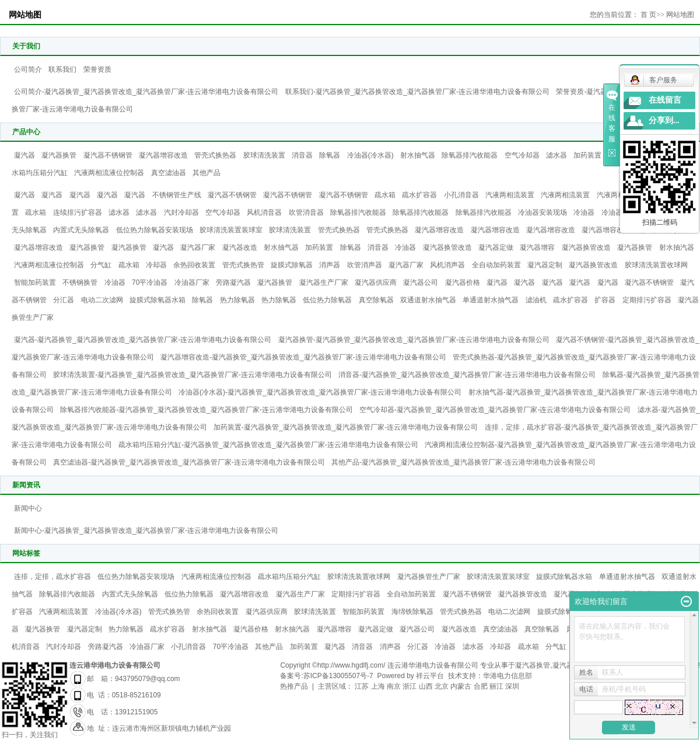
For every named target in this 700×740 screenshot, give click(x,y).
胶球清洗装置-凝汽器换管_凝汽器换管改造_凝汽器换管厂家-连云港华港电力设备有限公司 (192, 375)
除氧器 (330, 155)
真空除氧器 (376, 300)
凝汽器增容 (537, 247)
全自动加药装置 (496, 265)
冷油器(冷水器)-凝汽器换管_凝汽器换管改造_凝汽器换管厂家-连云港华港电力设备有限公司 (320, 392)
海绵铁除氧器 (412, 612)
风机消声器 (447, 265)
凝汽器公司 (421, 282)
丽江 (496, 686)
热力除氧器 (237, 300)
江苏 (362, 686)
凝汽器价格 (463, 282)
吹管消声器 (365, 265)
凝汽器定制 (545, 265)
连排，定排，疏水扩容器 (52, 577)
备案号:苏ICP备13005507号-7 (326, 676)
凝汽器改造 (240, 247)
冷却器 (156, 265)
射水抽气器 (418, 155)
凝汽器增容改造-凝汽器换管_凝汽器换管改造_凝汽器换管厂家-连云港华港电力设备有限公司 (303, 357)
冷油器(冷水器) (370, 155)
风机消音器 (264, 212)
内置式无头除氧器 (81, 230)
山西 (426, 686)
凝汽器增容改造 (163, 155)
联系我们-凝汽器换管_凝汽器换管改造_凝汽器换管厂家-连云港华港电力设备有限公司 (417, 92)
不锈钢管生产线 (177, 195)
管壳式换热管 (243, 265)
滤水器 (556, 155)
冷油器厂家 (192, 282)
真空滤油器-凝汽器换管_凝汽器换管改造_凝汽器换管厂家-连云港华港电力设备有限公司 (189, 462)
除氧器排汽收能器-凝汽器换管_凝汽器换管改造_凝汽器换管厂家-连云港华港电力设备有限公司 (206, 410)
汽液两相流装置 (510, 195)
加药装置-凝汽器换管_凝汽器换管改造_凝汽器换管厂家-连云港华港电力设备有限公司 (346, 427)
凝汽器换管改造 (447, 247)
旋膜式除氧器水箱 (157, 300)
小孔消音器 (461, 195)
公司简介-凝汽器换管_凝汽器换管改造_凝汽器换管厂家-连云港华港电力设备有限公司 (146, 92)
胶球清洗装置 (264, 155)
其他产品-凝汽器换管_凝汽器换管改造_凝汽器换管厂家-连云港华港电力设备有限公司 (463, 462)
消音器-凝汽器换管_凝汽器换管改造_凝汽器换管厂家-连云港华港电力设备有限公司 (467, 375)
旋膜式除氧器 (292, 265)
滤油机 (536, 300)
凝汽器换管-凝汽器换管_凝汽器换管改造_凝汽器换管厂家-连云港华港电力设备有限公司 (414, 340)
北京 (442, 686)
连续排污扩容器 (78, 212)
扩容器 (605, 300)
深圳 (512, 686)
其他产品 (206, 173)
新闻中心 (28, 508)
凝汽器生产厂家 (324, 282)
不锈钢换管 (80, 282)
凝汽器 (24, 155)
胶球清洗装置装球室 (231, 230)
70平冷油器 (150, 282)
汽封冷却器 (181, 212)
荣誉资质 (97, 69)
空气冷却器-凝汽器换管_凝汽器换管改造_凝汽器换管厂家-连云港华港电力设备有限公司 (495, 410)
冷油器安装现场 (542, 212)
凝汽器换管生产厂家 (429, 577)
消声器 (330, 265)
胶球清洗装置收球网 (656, 265)
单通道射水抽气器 (491, 300)
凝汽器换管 (59, 155)
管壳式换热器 (215, 155)
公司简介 (28, 69)
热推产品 (294, 686)
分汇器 (64, 300)
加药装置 (587, 155)
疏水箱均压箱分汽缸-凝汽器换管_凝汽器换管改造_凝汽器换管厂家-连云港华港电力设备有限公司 (268, 445)
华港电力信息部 (508, 676)
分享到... (664, 121)
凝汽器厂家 (198, 247)
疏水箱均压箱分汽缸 (289, 577)
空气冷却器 (522, 155)
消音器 (302, 155)
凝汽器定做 (496, 247)
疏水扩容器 (419, 195)
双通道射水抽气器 (428, 300)
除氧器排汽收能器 (470, 155)
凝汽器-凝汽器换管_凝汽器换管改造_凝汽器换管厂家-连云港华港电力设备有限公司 (143, 340)
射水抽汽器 (677, 247)
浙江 (409, 686)
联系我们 (62, 69)
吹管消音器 (306, 212)
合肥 (481, 686)
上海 (378, 686)
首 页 (648, 15)
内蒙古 (461, 686)
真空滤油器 (169, 173)
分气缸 (101, 265)
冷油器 (584, 212)
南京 (394, 686)
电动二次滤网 (102, 300)
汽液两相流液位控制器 (109, 173)
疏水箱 (385, 195)
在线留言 (665, 100)
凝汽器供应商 (376, 282)
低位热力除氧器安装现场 (155, 230)
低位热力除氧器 (327, 300)
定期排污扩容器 (647, 300)
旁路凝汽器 (233, 282)
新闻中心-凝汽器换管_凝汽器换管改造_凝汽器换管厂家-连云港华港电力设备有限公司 (146, 530)
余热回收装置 (194, 265)
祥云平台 (430, 676)
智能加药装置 (35, 282)
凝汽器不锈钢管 (108, 155)
